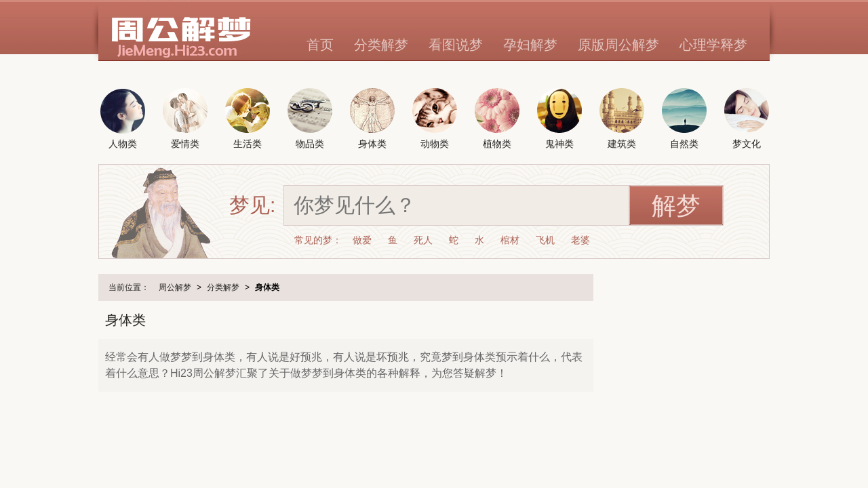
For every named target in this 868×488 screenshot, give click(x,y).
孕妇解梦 (530, 45)
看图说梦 (456, 45)
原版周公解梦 (618, 45)
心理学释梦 (713, 45)
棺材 (510, 240)
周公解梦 (175, 287)
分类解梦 (381, 45)
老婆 (580, 240)
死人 (423, 240)
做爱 (362, 240)
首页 (320, 45)
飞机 (545, 240)
